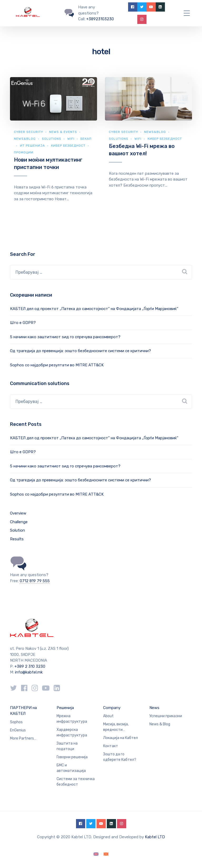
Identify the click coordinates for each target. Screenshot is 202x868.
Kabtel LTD (155, 837)
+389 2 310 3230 (29, 666)
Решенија (65, 708)
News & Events (63, 132)
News (154, 708)
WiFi (71, 139)
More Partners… (23, 738)
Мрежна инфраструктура (72, 719)
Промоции (24, 152)
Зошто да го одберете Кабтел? (120, 757)
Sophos (16, 722)
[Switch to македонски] (106, 854)
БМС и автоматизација (71, 768)
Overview (18, 513)
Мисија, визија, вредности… (116, 727)
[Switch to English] (96, 854)
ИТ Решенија (32, 146)
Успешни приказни (166, 716)
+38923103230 (100, 19)
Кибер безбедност (68, 146)
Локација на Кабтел (120, 738)
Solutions (52, 139)
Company (112, 708)
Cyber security (29, 132)
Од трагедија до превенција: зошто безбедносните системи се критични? (80, 351)
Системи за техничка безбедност (76, 782)
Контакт (111, 746)
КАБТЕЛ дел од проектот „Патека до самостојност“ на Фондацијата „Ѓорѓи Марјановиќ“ (94, 309)
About (108, 716)
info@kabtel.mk (29, 672)
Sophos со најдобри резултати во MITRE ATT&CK (57, 365)
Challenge (19, 522)
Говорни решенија (72, 757)
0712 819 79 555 (35, 581)
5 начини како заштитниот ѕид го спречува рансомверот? (65, 337)
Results (17, 539)
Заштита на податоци (67, 746)
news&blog (25, 139)
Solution (17, 530)
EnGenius (18, 730)
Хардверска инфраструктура (72, 732)
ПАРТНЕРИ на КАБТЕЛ (23, 711)
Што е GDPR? (23, 323)
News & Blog (160, 724)
